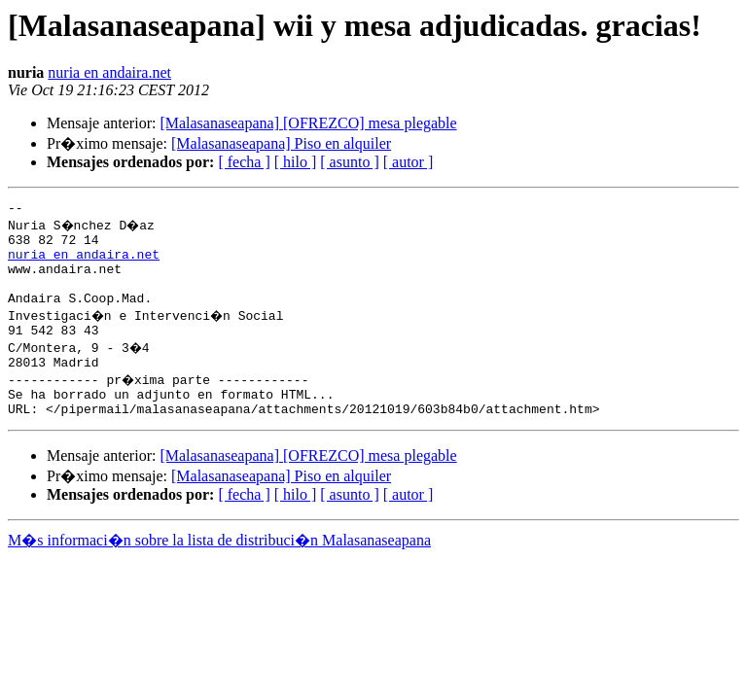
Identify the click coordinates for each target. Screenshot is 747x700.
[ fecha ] (244, 162)
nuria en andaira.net (109, 72)
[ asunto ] (349, 162)
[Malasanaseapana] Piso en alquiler (281, 143)
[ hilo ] (296, 162)
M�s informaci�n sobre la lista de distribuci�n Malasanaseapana (219, 569)
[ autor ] (409, 162)
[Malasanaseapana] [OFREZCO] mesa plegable (308, 123)
